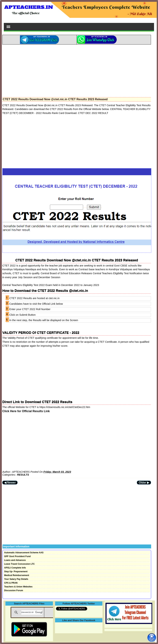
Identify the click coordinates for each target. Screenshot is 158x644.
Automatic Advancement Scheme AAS (24, 553)
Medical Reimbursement (17, 575)
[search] (32, 612)
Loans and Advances (15, 560)
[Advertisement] (77, 70)
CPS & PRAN (11, 583)
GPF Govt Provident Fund (17, 556)
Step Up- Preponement (16, 572)
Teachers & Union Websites (18, 587)
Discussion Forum (14, 590)
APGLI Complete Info (15, 568)
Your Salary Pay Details (16, 579)
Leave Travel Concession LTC (19, 564)
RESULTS (23, 475)
